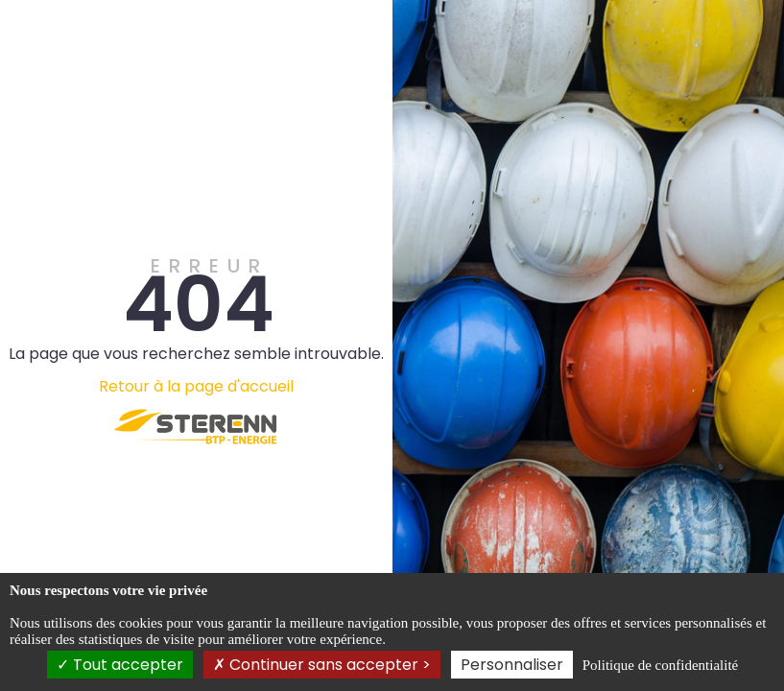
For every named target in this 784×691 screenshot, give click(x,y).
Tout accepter (120, 665)
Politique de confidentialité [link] (660, 665)
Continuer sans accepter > (322, 665)
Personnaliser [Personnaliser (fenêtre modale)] (512, 665)
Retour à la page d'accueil (196, 386)
